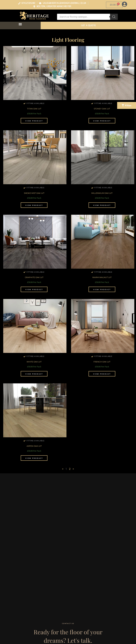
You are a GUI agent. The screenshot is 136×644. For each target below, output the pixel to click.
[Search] (114, 17)
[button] (20, 24)
